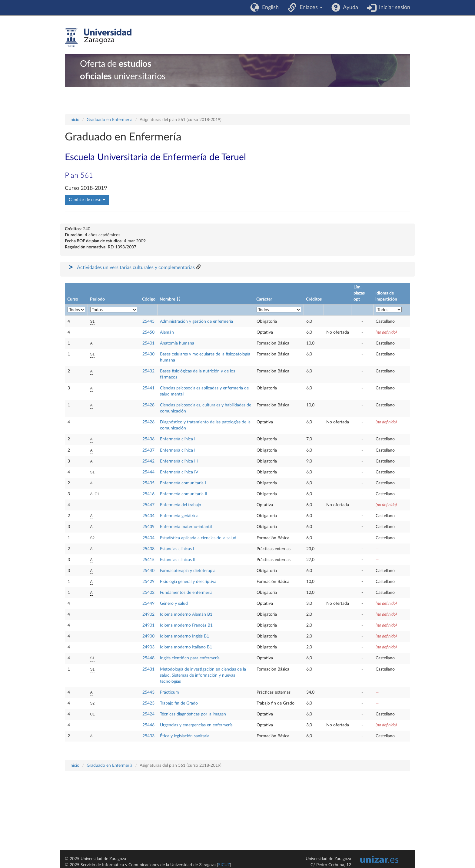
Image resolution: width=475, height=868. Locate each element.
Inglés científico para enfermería (190, 658)
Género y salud (174, 604)
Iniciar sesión (393, 8)
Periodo (97, 299)
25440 (148, 571)
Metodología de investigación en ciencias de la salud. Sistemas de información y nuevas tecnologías (203, 675)
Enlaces (309, 8)
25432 (148, 371)
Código (149, 299)
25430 (148, 354)
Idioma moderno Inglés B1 (184, 636)
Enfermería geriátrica (179, 516)
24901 (148, 625)
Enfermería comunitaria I (183, 483)
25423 (148, 703)
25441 (148, 388)
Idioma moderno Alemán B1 (186, 614)
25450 (148, 332)
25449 (148, 604)
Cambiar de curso (87, 200)
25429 (148, 582)
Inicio (74, 120)
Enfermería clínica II (178, 450)
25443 (148, 692)
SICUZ (224, 865)
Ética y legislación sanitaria (185, 736)
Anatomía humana (177, 343)
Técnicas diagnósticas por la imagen (193, 714)
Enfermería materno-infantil (186, 527)
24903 (148, 647)
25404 (148, 538)
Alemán (167, 332)
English (269, 8)
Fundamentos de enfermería (186, 593)
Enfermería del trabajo (181, 505)
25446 (148, 725)
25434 (148, 516)
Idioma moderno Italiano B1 (186, 647)
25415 (148, 560)
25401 (148, 343)
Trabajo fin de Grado (179, 703)
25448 (148, 658)
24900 (148, 636)
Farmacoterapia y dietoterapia (188, 571)
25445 (148, 321)
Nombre (167, 299)
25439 (148, 527)
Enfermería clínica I (178, 439)
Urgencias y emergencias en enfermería (196, 725)
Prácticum (169, 692)
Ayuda (349, 8)
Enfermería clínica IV (179, 472)
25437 (148, 450)
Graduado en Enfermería (110, 120)
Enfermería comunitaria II (184, 494)
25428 (148, 405)
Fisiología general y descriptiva (188, 582)
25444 (148, 472)
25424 (148, 714)
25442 (148, 461)
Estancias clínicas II (178, 560)
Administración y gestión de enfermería (196, 321)
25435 (148, 483)
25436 (148, 439)
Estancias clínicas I (177, 549)
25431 (148, 669)
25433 (148, 736)
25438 (148, 549)
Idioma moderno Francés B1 (186, 625)
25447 (148, 505)
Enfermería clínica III (179, 461)
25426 (148, 422)
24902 (148, 614)
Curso (73, 299)
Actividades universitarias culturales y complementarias (136, 267)
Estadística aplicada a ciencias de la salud (198, 538)
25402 (148, 593)
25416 (148, 494)
